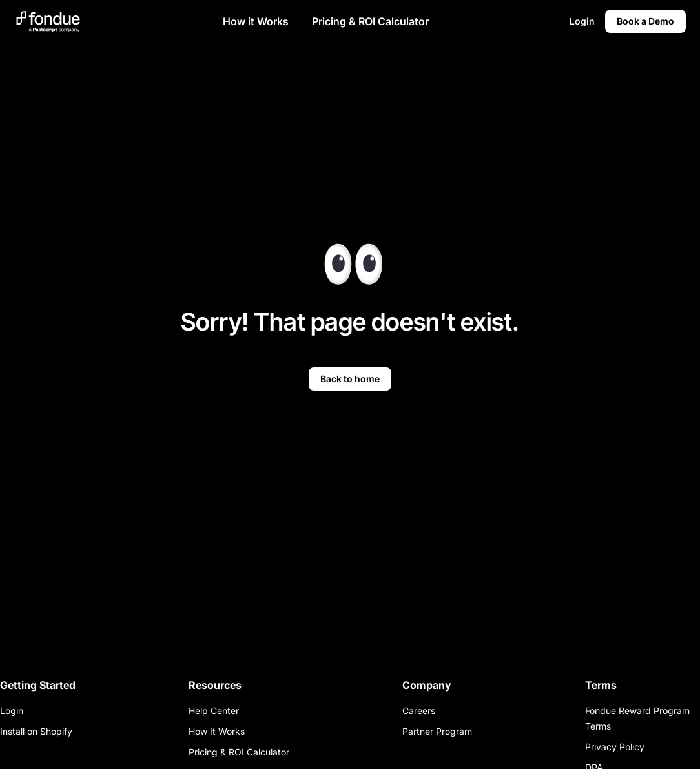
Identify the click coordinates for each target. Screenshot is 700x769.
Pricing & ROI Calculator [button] (370, 21)
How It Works (217, 731)
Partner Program (437, 731)
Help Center (214, 711)
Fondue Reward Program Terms (637, 718)
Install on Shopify (36, 731)
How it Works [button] (256, 21)
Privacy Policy (615, 747)
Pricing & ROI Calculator (239, 752)
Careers (419, 711)
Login (12, 711)
